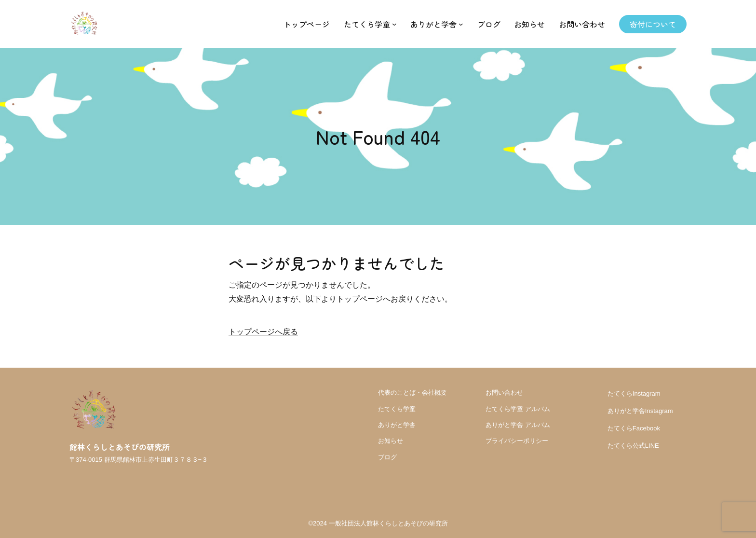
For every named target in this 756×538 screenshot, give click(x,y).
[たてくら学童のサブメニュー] (394, 24)
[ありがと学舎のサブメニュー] (461, 24)
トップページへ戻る (263, 332)
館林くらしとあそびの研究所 (120, 447)
